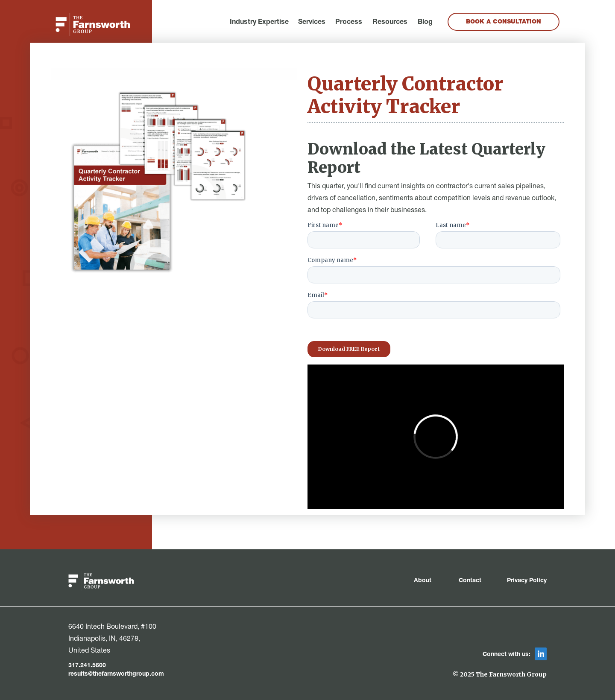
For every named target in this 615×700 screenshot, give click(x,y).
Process (349, 23)
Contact (470, 581)
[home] (93, 25)
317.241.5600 (87, 666)
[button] (259, 23)
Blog (425, 23)
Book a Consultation (504, 22)
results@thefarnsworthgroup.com (116, 674)
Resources (390, 23)
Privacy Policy (527, 581)
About (423, 581)
